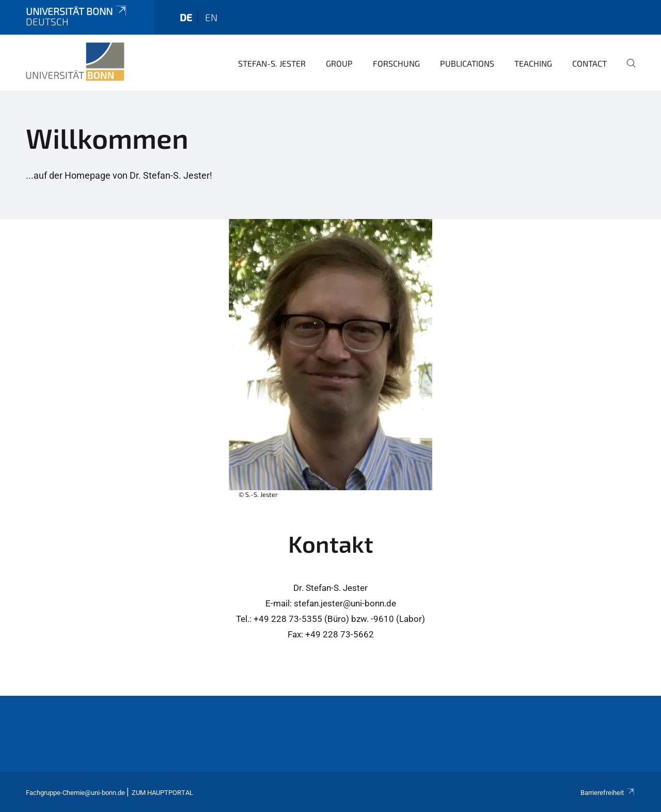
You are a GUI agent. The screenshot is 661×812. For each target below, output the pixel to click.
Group (339, 63)
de (186, 17)
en (211, 17)
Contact (589, 63)
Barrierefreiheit (608, 793)
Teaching (533, 63)
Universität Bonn (77, 11)
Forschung (396, 63)
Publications (467, 63)
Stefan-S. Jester (272, 63)
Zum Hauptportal (162, 793)
